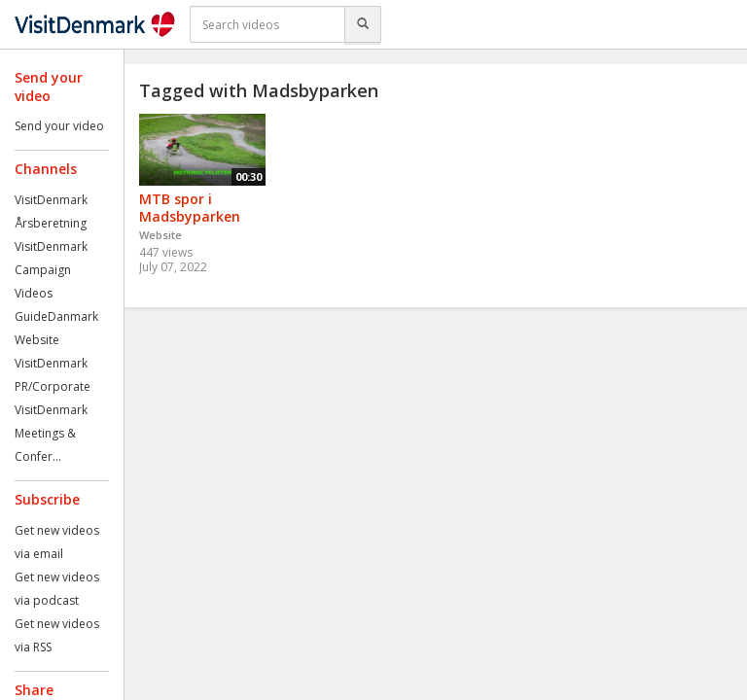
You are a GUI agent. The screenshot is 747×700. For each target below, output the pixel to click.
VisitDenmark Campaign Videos (51, 270)
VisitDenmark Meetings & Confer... (51, 433)
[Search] (363, 24)
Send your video (59, 126)
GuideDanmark (56, 316)
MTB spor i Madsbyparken (190, 208)
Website (37, 340)
